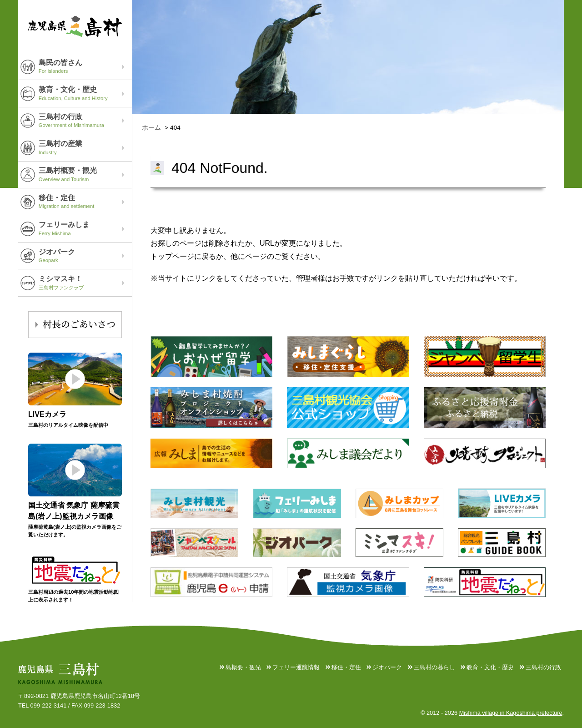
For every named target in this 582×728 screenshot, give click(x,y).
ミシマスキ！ (85, 283)
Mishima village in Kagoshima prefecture (510, 713)
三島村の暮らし (434, 667)
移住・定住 (85, 202)
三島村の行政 (85, 121)
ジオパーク (85, 256)
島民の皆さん (85, 66)
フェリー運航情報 (296, 667)
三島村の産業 (85, 147)
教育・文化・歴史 (85, 93)
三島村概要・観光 (85, 174)
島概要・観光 (242, 667)
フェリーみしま (85, 228)
